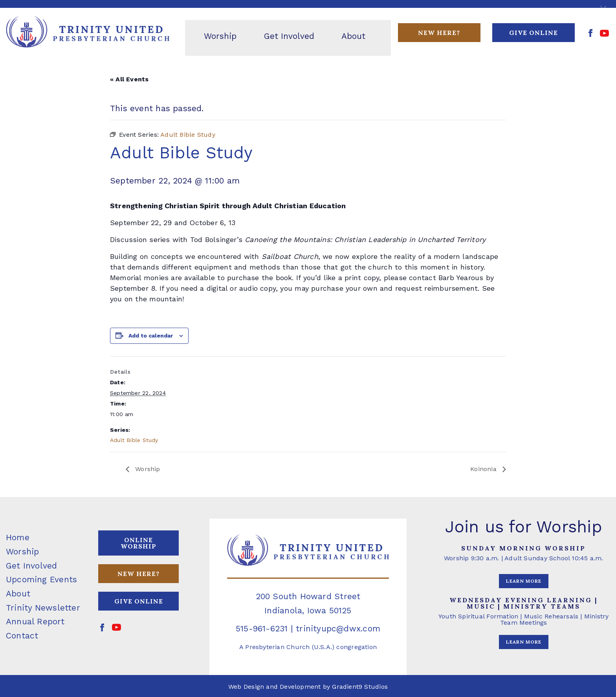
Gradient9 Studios (360, 687)
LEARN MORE (524, 581)
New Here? (439, 33)
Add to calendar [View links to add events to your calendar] (151, 336)
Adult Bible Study (134, 440)
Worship (147, 469)
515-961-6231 (262, 628)
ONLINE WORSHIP (138, 543)
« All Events (129, 79)
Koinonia (484, 469)
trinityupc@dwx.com (338, 628)
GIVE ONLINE (533, 33)
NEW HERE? (138, 574)
